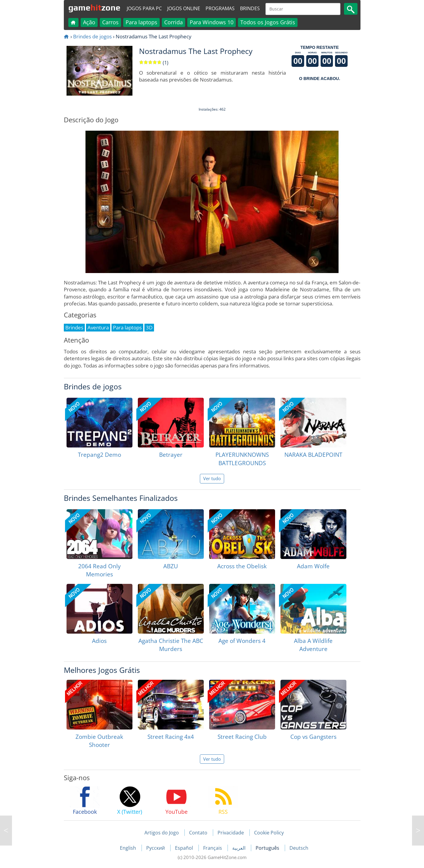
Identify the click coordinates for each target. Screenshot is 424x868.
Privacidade (231, 833)
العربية (239, 848)
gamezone (94, 7)
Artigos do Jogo (162, 833)
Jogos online (184, 8)
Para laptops (141, 22)
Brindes (250, 8)
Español (185, 848)
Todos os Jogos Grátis (268, 22)
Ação (89, 22)
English (129, 848)
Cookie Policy (269, 833)
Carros (110, 22)
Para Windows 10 (212, 22)
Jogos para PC (144, 8)
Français (213, 848)
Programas (220, 8)
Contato (198, 833)
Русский (156, 848)
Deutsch (299, 848)
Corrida (173, 22)
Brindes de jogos (92, 36)
